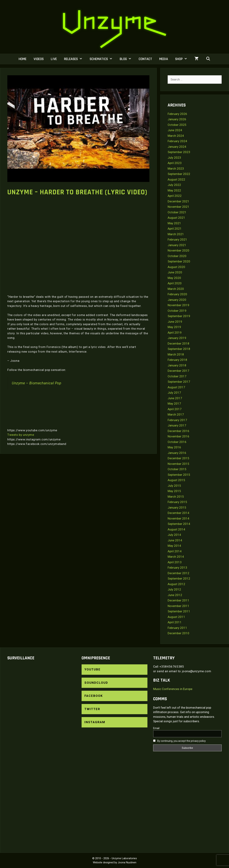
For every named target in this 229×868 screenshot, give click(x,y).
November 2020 (178, 250)
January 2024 (177, 147)
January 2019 (177, 338)
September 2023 (179, 152)
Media (164, 59)
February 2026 (177, 114)
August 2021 (176, 218)
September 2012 (179, 578)
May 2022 (174, 190)
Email (156, 728)
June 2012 (175, 595)
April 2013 (175, 562)
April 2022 (175, 196)
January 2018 (177, 365)
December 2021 (178, 201)
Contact (145, 59)
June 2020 (175, 272)
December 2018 (178, 343)
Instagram (95, 722)
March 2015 (176, 497)
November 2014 (178, 518)
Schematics (103, 59)
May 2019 (174, 327)
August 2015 (176, 480)
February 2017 (177, 420)
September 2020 (179, 261)
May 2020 (174, 278)
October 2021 (177, 212)
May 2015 (174, 491)
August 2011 (176, 617)
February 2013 (177, 568)
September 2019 (179, 316)
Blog (127, 59)
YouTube (92, 669)
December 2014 (178, 513)
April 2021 (175, 229)
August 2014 (176, 529)
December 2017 (178, 371)
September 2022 (179, 174)
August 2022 (176, 179)
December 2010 (178, 633)
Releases (75, 59)
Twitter (92, 709)
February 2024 (177, 141)
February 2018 (177, 360)
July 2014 (174, 535)
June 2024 (175, 130)
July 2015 (174, 486)
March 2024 (176, 136)
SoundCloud (96, 683)
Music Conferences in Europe (173, 689)
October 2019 (177, 311)
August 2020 (176, 267)
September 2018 (179, 349)
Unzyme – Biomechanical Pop (37, 383)
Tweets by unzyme (21, 435)
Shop (183, 59)
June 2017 (175, 398)
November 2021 (178, 207)
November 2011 (178, 606)
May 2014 (174, 546)
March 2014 (176, 557)
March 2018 (176, 354)
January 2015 (177, 507)
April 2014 (175, 551)
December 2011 (178, 600)
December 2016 (178, 431)
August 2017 (176, 387)
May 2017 (174, 404)
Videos (39, 59)
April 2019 (175, 333)
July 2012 (174, 589)
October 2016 (177, 442)
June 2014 (175, 540)
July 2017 (174, 393)
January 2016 (177, 453)
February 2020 (177, 294)
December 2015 (178, 458)
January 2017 (177, 425)
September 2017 (179, 382)
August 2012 (176, 584)
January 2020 (177, 300)
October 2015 (177, 469)
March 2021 (176, 234)
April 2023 (175, 163)
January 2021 (177, 245)
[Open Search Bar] (208, 59)
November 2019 (178, 305)
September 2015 (179, 475)
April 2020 (175, 283)
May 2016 (174, 447)
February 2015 (177, 502)
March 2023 (176, 169)
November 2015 (178, 464)
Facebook (94, 696)
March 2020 (176, 289)
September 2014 (179, 524)
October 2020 (177, 256)
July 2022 (174, 185)
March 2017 (176, 414)
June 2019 (175, 322)
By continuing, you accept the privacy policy (179, 741)
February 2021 (177, 239)
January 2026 (177, 119)
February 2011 (177, 628)
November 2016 (178, 436)
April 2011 (175, 622)
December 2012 (178, 573)
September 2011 (179, 611)
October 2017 (177, 376)
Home (23, 59)
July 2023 (174, 158)
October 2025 (177, 125)
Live (54, 59)
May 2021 (174, 223)
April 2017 (175, 409)
